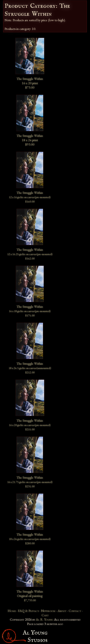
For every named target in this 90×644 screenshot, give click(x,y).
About (62, 611)
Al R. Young (45, 619)
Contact (75, 611)
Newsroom (48, 611)
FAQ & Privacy (28, 611)
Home (12, 611)
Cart (45, 615)
